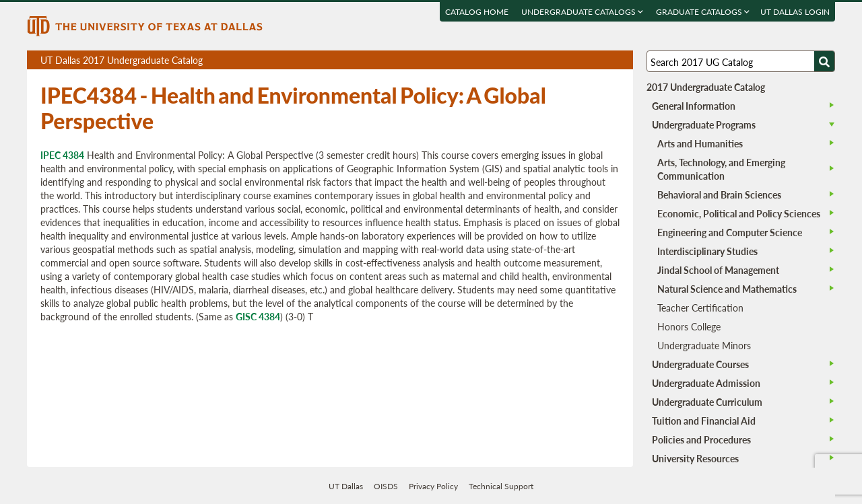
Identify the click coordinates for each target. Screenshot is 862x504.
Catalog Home (477, 12)
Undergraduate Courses (700, 364)
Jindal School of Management (718, 270)
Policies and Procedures (701, 439)
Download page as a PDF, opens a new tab (574, 60)
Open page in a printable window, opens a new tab (605, 60)
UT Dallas (346, 486)
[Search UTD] (824, 61)
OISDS (386, 486)
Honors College (689, 326)
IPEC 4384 (62, 155)
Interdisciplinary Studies (707, 251)
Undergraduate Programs (704, 124)
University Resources (695, 458)
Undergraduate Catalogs (582, 12)
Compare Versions (621, 60)
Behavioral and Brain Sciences (719, 194)
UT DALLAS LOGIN (795, 12)
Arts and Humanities (700, 143)
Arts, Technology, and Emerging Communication (721, 169)
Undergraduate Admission (706, 383)
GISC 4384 (258, 316)
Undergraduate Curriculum (707, 402)
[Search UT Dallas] (741, 61)
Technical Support (501, 486)
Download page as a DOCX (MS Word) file (590, 60)
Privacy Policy (433, 486)
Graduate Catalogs (703, 12)
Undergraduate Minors (704, 345)
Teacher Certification (700, 308)
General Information (694, 106)
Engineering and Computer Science (730, 232)
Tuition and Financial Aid (704, 421)
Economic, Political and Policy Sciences (739, 213)
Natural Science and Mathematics (727, 289)
